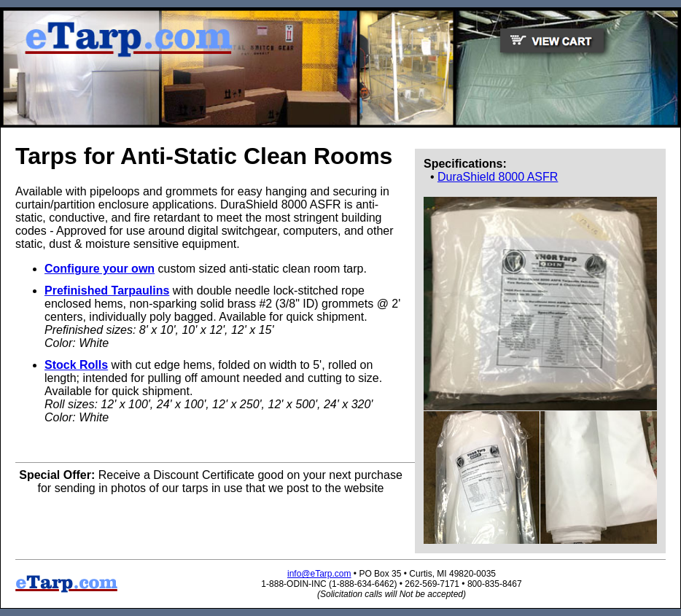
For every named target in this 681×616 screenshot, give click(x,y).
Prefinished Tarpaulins (107, 291)
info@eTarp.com (319, 574)
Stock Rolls (76, 365)
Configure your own (100, 269)
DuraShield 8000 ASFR (498, 177)
